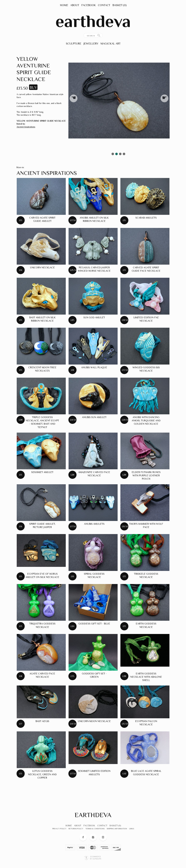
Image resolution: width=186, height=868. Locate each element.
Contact (104, 5)
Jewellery (91, 44)
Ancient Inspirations (26, 127)
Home (64, 5)
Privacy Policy (59, 829)
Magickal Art (111, 44)
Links (132, 829)
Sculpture (74, 44)
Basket (119, 5)
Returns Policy (76, 829)
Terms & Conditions (95, 829)
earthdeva (93, 21)
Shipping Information (117, 829)
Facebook (89, 5)
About (75, 5)
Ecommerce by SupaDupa (96, 858)
